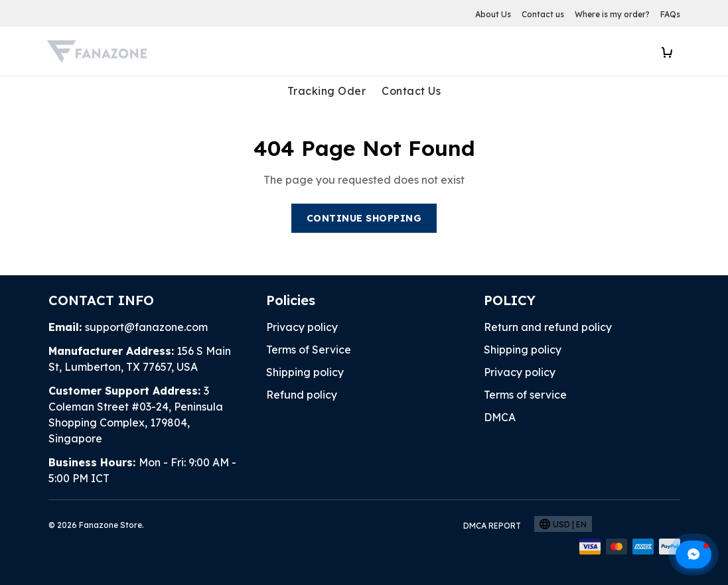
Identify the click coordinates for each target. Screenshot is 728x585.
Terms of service (525, 352)
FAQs (670, 14)
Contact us (543, 14)
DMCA (500, 375)
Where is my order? (612, 14)
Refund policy (302, 352)
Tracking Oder (327, 91)
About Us (493, 14)
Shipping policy (305, 330)
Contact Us (411, 91)
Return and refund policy (548, 285)
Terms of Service (309, 307)
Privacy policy (302, 285)
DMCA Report (492, 483)
